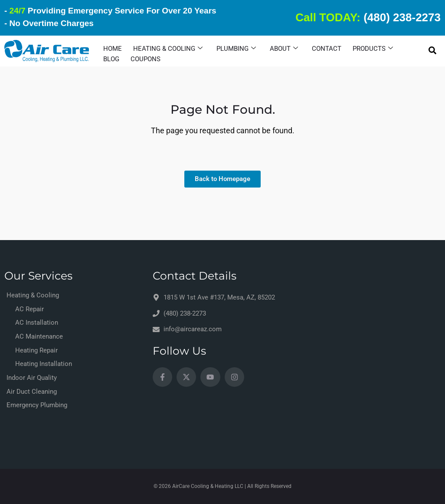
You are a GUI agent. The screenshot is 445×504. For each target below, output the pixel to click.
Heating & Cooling (168, 49)
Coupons (146, 59)
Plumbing (236, 49)
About (284, 49)
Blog (111, 59)
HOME (113, 49)
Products (373, 49)
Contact (327, 49)
